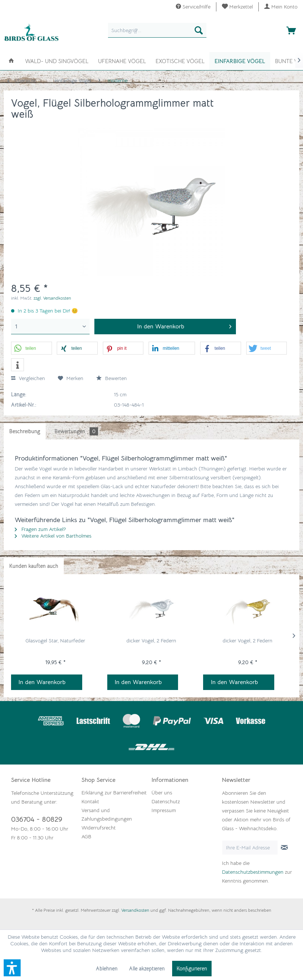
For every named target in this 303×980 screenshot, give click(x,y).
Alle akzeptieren (147, 969)
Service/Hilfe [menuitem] (193, 7)
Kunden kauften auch (34, 566)
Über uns (162, 793)
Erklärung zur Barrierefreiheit (114, 793)
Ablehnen (107, 969)
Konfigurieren (192, 969)
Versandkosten (135, 910)
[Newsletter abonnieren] (285, 848)
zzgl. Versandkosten (52, 298)
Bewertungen (76, 431)
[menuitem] (238, 7)
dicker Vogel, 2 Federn (151, 641)
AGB (86, 836)
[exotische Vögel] (180, 61)
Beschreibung (25, 431)
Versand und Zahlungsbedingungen (107, 815)
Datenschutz (166, 801)
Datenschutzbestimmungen (253, 872)
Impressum (164, 810)
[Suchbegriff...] (157, 30)
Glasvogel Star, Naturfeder (55, 641)
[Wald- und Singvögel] (57, 61)
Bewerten (112, 378)
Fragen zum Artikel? (40, 529)
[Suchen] (199, 30)
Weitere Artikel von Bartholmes (53, 536)
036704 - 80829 (37, 819)
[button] (32, 348)
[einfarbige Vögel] (240, 61)
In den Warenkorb (42, 682)
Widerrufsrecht (99, 828)
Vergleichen (28, 378)
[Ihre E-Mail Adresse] (250, 848)
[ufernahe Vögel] (122, 61)
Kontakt (90, 801)
